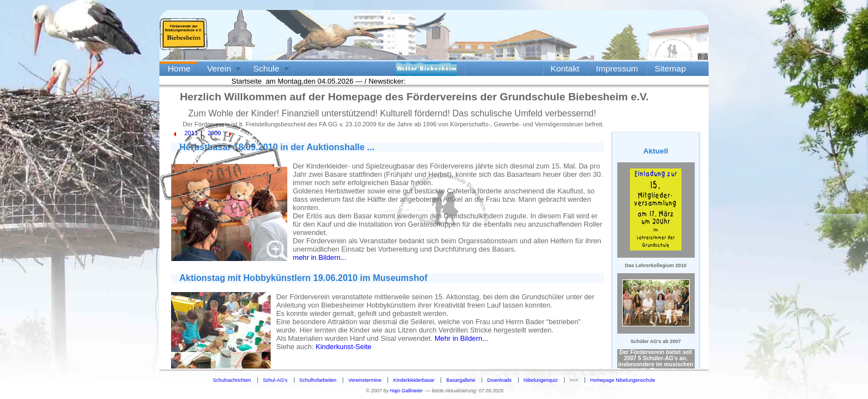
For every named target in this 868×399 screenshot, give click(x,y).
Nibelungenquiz (541, 380)
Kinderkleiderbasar (414, 380)
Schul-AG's (275, 380)
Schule (267, 68)
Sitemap (670, 68)
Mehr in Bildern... (461, 338)
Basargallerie (461, 380)
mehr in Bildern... (320, 257)
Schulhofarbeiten (318, 380)
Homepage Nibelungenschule (622, 380)
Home (179, 68)
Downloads (499, 380)
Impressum (617, 68)
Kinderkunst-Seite (343, 347)
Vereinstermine (365, 380)
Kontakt (565, 68)
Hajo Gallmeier (406, 391)
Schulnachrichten (232, 380)
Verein (219, 68)
